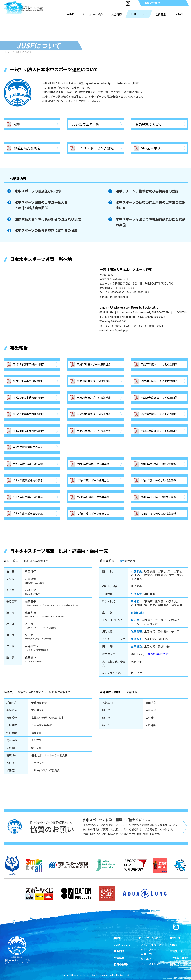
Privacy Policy (179, 958)
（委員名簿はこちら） (158, 654)
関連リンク (176, 951)
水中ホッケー (149, 949)
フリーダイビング (151, 964)
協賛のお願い (122, 964)
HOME (7, 52)
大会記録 (175, 938)
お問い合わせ (152, 3)
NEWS (173, 944)
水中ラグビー (149, 954)
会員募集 (119, 958)
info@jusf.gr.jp (119, 297)
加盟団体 (119, 951)
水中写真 (146, 959)
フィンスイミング (151, 944)
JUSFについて (122, 944)
